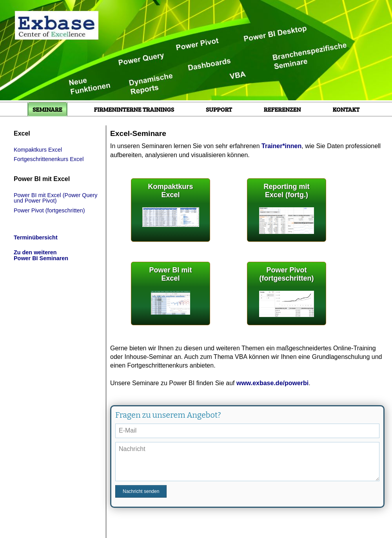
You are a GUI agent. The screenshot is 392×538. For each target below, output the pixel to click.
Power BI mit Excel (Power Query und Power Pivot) (56, 198)
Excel (22, 133)
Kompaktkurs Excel (38, 150)
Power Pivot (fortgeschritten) (49, 210)
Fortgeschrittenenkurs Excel (49, 159)
